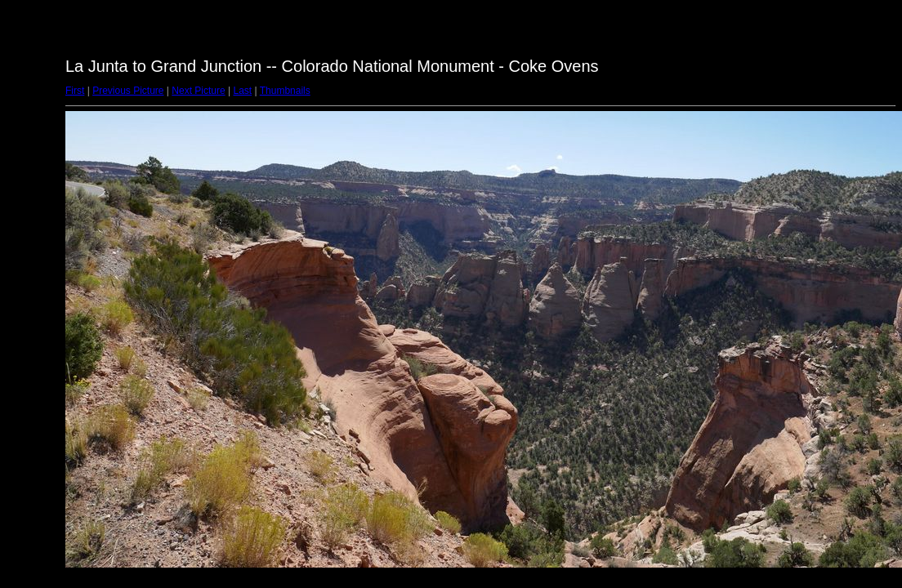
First (75, 91)
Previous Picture (128, 91)
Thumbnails (285, 91)
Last (242, 91)
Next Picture (198, 91)
